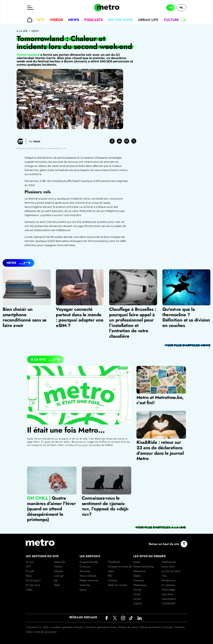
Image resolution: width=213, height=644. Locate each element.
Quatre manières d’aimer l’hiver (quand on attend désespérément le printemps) (51, 509)
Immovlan (85, 585)
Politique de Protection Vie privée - (157, 627)
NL (181, 8)
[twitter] (134, 141)
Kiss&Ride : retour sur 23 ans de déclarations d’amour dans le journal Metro (160, 450)
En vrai (30, 562)
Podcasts (94, 20)
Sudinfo (138, 603)
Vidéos (56, 20)
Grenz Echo (168, 567)
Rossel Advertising (143, 567)
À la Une (38, 359)
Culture (171, 20)
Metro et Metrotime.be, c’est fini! (160, 400)
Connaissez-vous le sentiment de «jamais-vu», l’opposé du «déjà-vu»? (105, 506)
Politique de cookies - (129, 627)
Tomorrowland (28, 55)
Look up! (59, 576)
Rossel (137, 562)
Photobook (114, 562)
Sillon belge (168, 590)
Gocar (83, 590)
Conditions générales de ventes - (102, 627)
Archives (113, 580)
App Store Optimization (169, 597)
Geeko (137, 576)
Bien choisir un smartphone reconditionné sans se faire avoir (25, 317)
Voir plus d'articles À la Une (161, 527)
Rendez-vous (168, 580)
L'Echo (137, 594)
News (74, 20)
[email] (127, 141)
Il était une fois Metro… (66, 430)
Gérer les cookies (117, 585)
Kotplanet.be (169, 562)
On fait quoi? (33, 580)
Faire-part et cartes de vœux (120, 569)
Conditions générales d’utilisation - (68, 627)
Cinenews (139, 580)
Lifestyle (58, 571)
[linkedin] (119, 141)
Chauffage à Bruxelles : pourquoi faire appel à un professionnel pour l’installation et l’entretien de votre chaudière (133, 323)
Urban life (148, 20)
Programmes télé (89, 562)
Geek (57, 585)
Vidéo (29, 590)
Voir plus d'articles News (188, 345)
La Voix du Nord (171, 571)
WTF (41, 20)
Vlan (164, 576)
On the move (121, 20)
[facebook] (112, 141)
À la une (22, 31)
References (139, 571)
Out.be (137, 590)
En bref (30, 571)
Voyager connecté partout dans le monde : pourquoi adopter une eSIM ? (80, 317)
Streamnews (140, 585)
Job (56, 580)
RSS (110, 576)
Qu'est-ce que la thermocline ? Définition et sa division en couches (186, 317)
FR (171, 8)
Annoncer (85, 571)
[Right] (183, 20)
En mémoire (168, 585)
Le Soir (137, 599)
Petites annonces (89, 580)
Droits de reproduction (46, 632)
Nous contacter (88, 576)
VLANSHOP (169, 603)
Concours (85, 567)
